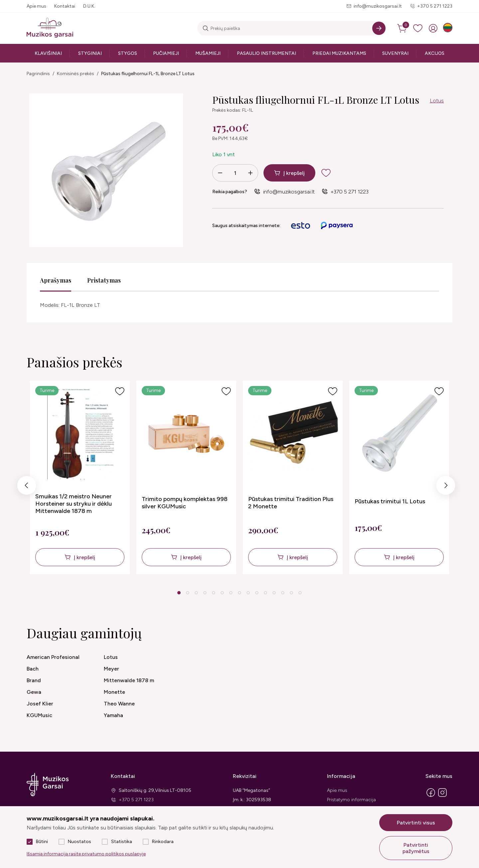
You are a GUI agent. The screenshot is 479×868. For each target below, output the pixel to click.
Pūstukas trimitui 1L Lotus (390, 501)
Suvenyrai (395, 53)
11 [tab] (265, 593)
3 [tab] (196, 593)
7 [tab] (231, 593)
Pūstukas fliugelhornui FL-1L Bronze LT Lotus (148, 74)
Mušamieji (208, 53)
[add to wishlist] (331, 173)
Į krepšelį (294, 173)
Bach (33, 669)
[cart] (402, 28)
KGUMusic (39, 715)
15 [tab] (300, 593)
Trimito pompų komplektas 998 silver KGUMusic (185, 503)
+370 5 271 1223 (435, 6)
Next (446, 487)
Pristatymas (104, 280)
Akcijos (435, 53)
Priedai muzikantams (339, 53)
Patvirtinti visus (416, 823)
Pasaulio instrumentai (266, 53)
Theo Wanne (119, 704)
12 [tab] (274, 593)
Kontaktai (65, 6)
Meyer (111, 669)
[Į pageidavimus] (120, 391)
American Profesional (53, 657)
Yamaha (113, 715)
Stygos (128, 53)
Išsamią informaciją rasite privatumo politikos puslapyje (86, 854)
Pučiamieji (166, 53)
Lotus (437, 101)
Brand (34, 680)
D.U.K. (89, 6)
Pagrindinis (38, 74)
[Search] (379, 28)
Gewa (34, 692)
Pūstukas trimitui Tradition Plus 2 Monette (291, 503)
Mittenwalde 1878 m (129, 680)
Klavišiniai (48, 53)
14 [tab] (291, 593)
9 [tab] (248, 593)
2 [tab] (187, 593)
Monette (114, 692)
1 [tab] (179, 593)
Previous (27, 487)
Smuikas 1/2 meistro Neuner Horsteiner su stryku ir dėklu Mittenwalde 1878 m (74, 504)
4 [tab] (205, 593)
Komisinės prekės (76, 74)
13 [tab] (283, 593)
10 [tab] (257, 593)
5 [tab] (213, 593)
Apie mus (36, 6)
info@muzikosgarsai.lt (378, 6)
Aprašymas (56, 280)
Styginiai (90, 53)
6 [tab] (222, 593)
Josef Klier (40, 704)
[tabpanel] (80, 477)
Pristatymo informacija (351, 800)
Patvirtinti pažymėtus (416, 848)
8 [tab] (239, 593)
